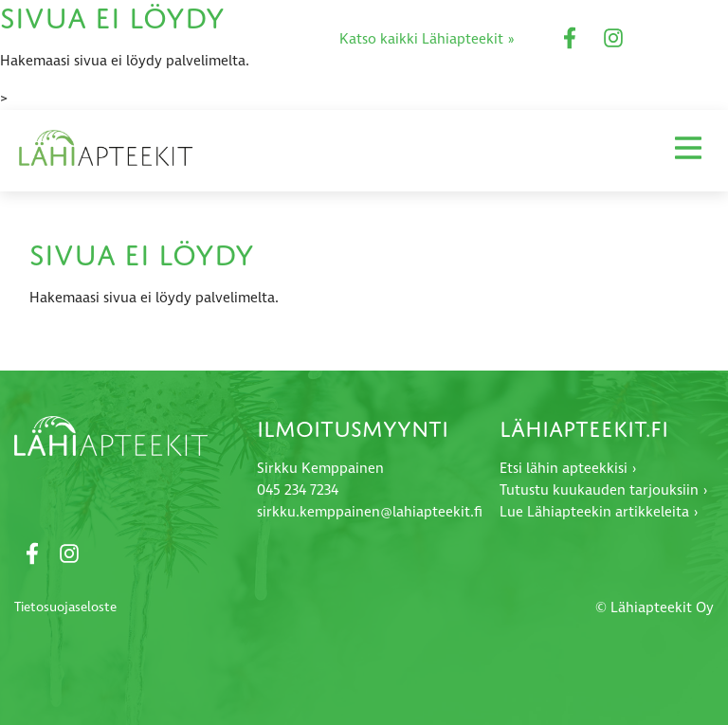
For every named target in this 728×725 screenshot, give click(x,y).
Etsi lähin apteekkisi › (568, 469)
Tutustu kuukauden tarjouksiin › (604, 490)
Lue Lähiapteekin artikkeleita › (599, 512)
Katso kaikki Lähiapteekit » (427, 39)
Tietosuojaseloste (65, 607)
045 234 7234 (298, 490)
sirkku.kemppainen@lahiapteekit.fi (370, 512)
